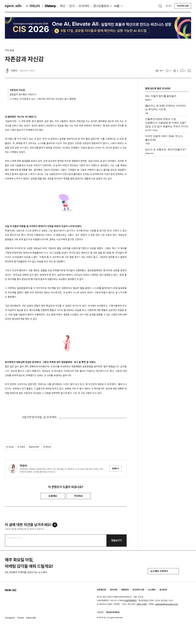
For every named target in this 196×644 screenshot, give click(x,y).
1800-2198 (142, 604)
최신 (63, 6)
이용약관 (100, 612)
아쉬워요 (79, 496)
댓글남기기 (117, 540)
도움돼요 (53, 496)
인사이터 (84, 6)
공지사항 (114, 590)
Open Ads (13, 6)
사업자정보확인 (130, 600)
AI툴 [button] (117, 6)
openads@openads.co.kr (167, 604)
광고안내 (163, 590)
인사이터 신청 (183, 6)
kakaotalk (31, 618)
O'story (50, 6)
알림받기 (115, 468)
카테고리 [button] (33, 6)
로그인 (169, 6)
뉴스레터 (152, 590)
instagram (10, 618)
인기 (72, 6)
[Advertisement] (167, 203)
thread (20, 618)
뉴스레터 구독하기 (163, 571)
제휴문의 (125, 590)
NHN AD (11, 590)
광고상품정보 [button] (101, 6)
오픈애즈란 (101, 590)
